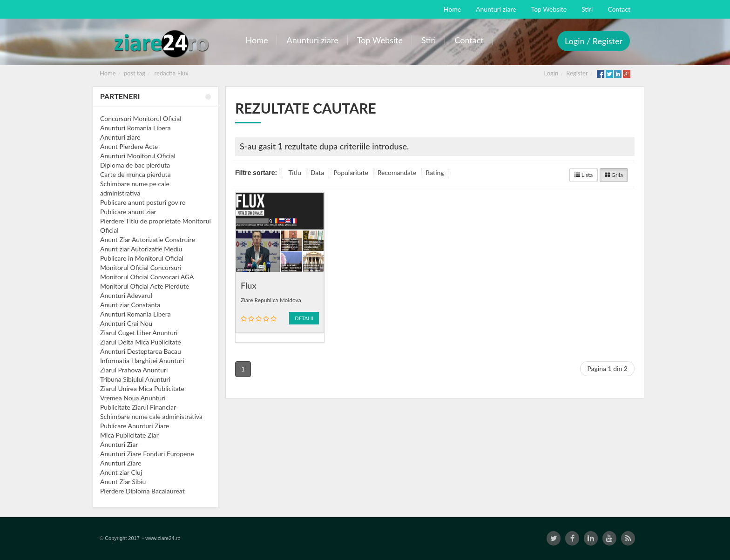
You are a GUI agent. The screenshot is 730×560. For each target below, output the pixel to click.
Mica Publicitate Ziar (129, 435)
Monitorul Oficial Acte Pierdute (145, 286)
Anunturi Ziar (119, 444)
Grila (614, 175)
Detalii (304, 318)
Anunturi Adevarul (126, 295)
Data (317, 172)
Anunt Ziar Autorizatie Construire (148, 240)
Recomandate (397, 172)
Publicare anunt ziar (128, 212)
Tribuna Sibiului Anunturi (135, 379)
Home (108, 73)
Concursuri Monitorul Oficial (141, 118)
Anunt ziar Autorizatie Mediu (141, 249)
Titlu (295, 172)
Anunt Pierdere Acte (129, 146)
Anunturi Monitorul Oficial (138, 156)
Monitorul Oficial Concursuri (141, 267)
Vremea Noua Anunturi (133, 398)
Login (551, 73)
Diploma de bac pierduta (135, 165)
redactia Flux (172, 73)
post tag (135, 73)
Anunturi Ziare (121, 463)
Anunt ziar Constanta (130, 305)
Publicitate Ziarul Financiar (138, 407)
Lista (584, 175)
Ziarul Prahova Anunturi (134, 370)
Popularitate (351, 172)
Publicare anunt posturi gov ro (143, 202)
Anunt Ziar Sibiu (123, 482)
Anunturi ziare (120, 137)
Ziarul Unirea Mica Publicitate (142, 388)
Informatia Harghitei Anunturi (142, 361)
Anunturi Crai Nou (126, 323)
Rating (435, 172)
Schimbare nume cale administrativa (151, 416)
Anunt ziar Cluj (121, 472)
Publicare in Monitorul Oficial (142, 258)
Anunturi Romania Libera (135, 128)
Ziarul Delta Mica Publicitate (141, 342)
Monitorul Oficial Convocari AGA (147, 277)
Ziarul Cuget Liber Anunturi (139, 333)
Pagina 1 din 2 (607, 368)
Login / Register (594, 41)
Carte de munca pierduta (135, 174)
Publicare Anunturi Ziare (135, 426)
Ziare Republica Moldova (271, 300)
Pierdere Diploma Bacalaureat (142, 491)
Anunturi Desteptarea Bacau (141, 351)
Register (577, 73)
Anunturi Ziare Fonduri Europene (147, 454)
